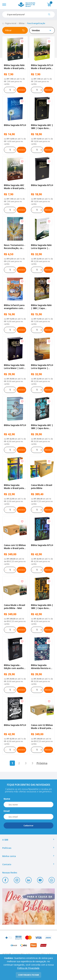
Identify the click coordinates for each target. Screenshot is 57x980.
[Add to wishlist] (22, 42)
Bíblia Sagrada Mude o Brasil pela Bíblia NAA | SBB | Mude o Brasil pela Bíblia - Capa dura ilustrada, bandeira (14, 487)
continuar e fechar (28, 975)
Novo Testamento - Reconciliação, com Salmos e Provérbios (15, 247)
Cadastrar (28, 826)
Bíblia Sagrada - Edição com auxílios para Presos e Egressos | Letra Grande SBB (14, 667)
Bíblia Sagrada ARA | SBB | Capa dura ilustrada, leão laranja (42, 607)
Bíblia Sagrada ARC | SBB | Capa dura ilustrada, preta (42, 127)
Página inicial (11, 23)
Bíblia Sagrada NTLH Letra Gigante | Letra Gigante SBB (42, 367)
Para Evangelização (36, 23)
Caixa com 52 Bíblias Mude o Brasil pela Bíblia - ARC (15, 547)
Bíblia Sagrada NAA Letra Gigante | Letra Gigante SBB (41, 247)
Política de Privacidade (28, 968)
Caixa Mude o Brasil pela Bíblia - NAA (15, 607)
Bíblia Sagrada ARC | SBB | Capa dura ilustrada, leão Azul (42, 427)
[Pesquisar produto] (50, 16)
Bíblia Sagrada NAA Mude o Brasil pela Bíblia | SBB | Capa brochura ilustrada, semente (14, 67)
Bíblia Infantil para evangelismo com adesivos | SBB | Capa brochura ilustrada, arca (14, 307)
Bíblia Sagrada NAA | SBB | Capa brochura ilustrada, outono (41, 307)
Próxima (42, 763)
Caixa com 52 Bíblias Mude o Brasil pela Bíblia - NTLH (42, 727)
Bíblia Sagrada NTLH (15, 125)
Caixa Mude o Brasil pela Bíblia (42, 487)
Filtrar (15, 30)
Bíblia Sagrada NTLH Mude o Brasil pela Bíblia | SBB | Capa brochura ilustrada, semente (42, 67)
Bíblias (22, 23)
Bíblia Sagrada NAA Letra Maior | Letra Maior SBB (15, 367)
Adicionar (21, 90)
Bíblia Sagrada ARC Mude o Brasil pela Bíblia (14, 187)
